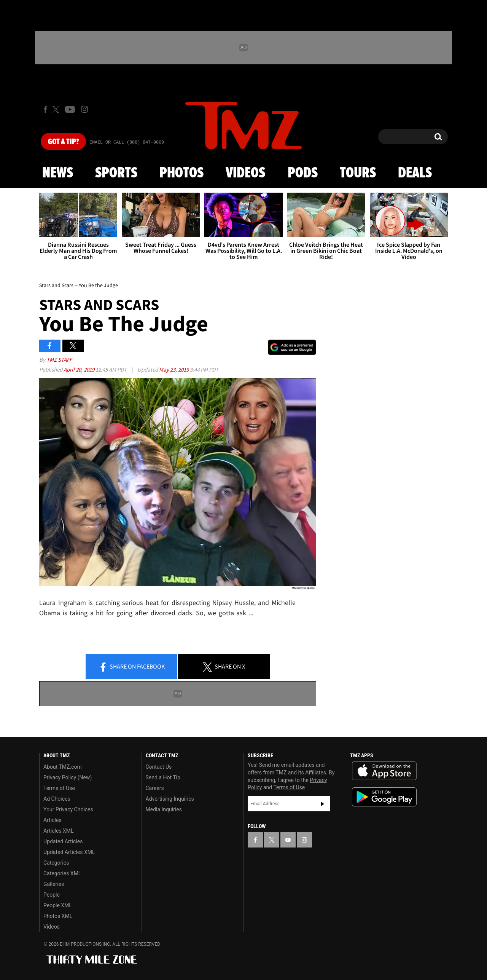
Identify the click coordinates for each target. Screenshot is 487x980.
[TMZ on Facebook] (45, 109)
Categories (56, 863)
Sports (116, 173)
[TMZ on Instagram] (84, 109)
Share (132, 667)
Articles (53, 820)
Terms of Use (59, 788)
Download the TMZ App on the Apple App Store (384, 771)
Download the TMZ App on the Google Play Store (384, 797)
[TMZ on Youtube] (70, 109)
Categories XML (62, 873)
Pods (303, 173)
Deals (415, 173)
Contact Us (159, 767)
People (52, 895)
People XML (58, 905)
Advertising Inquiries (170, 799)
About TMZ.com (63, 767)
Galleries (54, 884)
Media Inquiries (164, 809)
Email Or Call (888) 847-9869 (127, 142)
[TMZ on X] (57, 109)
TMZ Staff (59, 360)
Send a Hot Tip (163, 777)
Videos (245, 173)
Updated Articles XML (69, 852)
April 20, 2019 (80, 369)
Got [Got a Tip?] (63, 142)
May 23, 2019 (174, 369)
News (58, 173)
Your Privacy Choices (68, 809)
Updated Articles (63, 841)
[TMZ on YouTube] (288, 840)
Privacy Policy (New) (68, 777)
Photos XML (58, 916)
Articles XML (59, 831)
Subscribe (323, 804)
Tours (358, 173)
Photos (181, 173)
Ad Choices (57, 799)
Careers (155, 788)
